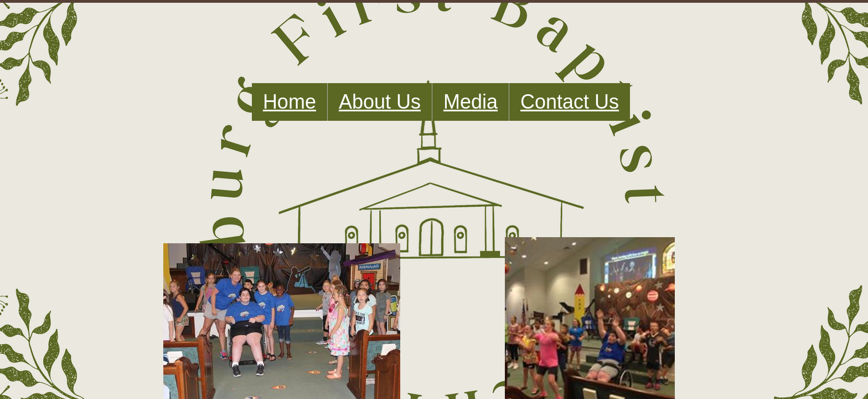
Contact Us (570, 102)
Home (290, 102)
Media (471, 102)
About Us (380, 102)
